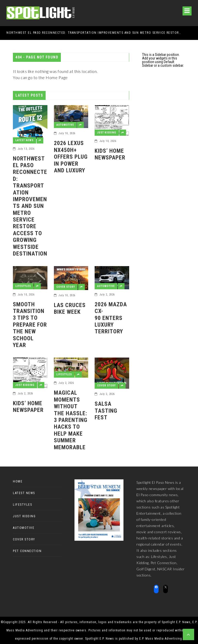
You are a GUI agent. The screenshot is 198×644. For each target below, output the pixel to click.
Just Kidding (107, 133)
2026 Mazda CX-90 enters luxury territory (112, 318)
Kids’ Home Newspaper (110, 154)
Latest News (24, 140)
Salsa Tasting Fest (106, 411)
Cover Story (66, 287)
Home (18, 481)
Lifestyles (23, 286)
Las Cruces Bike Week (70, 308)
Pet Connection (27, 551)
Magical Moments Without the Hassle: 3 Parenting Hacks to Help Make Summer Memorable (71, 420)
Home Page (57, 77)
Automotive (65, 125)
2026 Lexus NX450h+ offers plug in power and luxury (71, 157)
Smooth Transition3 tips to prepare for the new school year (30, 325)
